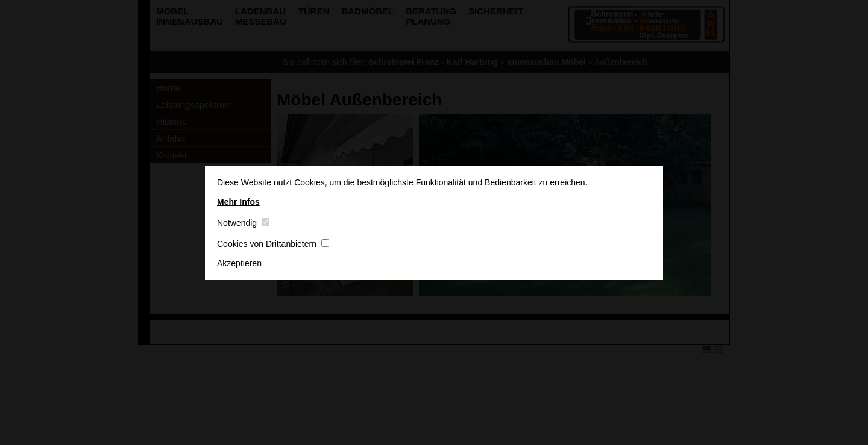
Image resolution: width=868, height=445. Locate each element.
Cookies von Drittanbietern (273, 244)
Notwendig (243, 223)
